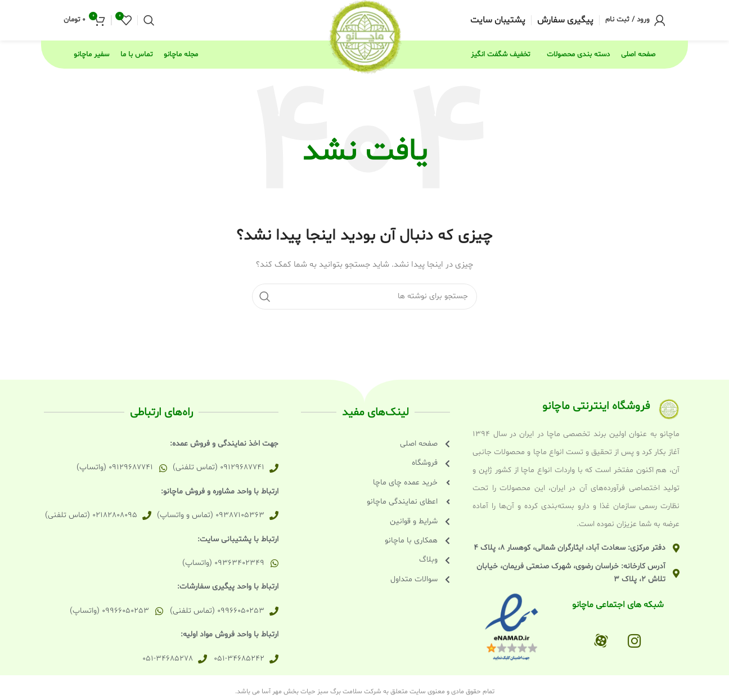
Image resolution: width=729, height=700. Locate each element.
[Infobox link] (565, 21)
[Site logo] (365, 37)
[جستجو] (149, 21)
